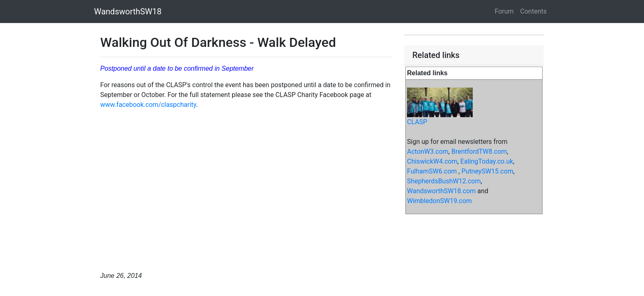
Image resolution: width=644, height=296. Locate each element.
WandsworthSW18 (128, 12)
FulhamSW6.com (432, 171)
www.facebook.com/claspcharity (148, 105)
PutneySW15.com (487, 171)
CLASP (417, 122)
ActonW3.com (428, 151)
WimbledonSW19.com (439, 201)
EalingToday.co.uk (487, 161)
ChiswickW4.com (432, 161)
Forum (504, 11)
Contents (534, 11)
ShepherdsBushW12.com (444, 181)
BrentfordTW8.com (479, 151)
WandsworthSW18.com (441, 191)
